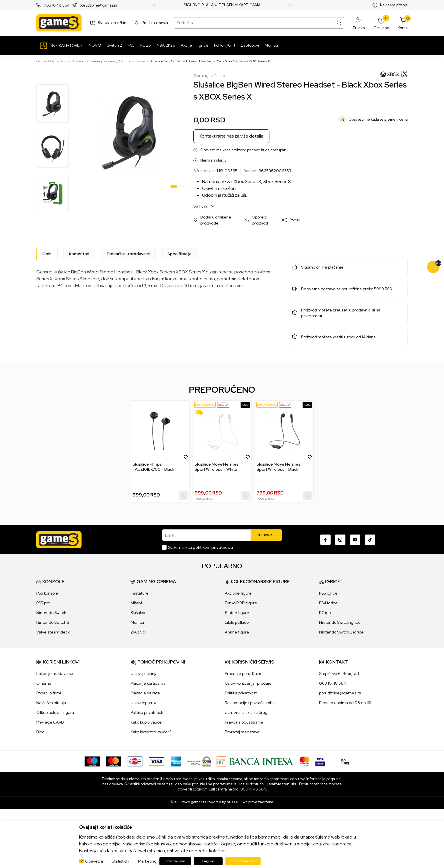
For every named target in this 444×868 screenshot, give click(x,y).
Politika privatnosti (147, 712)
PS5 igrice (328, 593)
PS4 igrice (328, 603)
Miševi (136, 603)
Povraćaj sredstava (242, 732)
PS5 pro (43, 603)
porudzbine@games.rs (98, 5)
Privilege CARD (50, 722)
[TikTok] (370, 540)
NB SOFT (234, 802)
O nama (44, 683)
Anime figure (237, 632)
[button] (359, 23)
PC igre (326, 613)
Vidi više (204, 206)
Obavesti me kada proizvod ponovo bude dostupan (243, 150)
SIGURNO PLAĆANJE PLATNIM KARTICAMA (222, 5)
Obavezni (94, 861)
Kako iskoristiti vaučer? (151, 732)
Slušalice (139, 613)
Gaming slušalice (132, 61)
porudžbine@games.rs (340, 693)
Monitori (138, 622)
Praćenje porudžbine (244, 674)
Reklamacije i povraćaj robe (250, 703)
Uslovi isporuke (144, 703)
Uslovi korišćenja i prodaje (248, 683)
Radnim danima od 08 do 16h (346, 703)
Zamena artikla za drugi (247, 712)
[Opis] (47, 254)
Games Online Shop (52, 61)
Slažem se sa (200, 547)
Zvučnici (138, 632)
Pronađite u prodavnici (128, 254)
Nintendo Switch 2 (53, 622)
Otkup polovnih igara (55, 712)
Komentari (79, 254)
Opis (47, 254)
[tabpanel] (132, 132)
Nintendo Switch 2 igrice (341, 632)
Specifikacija (179, 254)
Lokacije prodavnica (55, 674)
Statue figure (237, 613)
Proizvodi (79, 61)
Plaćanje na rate (145, 693)
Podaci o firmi (49, 693)
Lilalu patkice (237, 622)
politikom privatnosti (213, 547)
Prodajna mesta (155, 23)
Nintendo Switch (51, 613)
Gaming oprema (102, 61)
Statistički (120, 861)
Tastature (140, 593)
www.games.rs (194, 802)
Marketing (147, 861)
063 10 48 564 (57, 5)
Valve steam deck (53, 632)
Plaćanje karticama (148, 683)
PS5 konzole (47, 593)
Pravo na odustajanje (244, 722)
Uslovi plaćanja (144, 674)
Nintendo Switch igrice (340, 622)
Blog (40, 732)
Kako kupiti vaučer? (148, 722)
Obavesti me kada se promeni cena (378, 119)
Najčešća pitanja (394, 5)
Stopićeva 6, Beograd (339, 674)
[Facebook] (325, 540)
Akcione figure (238, 593)
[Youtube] (355, 540)
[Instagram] (340, 540)
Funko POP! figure (241, 603)
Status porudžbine (113, 23)
